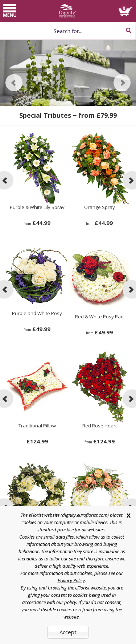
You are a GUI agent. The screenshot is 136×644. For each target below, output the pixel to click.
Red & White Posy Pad (99, 317)
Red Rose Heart (100, 426)
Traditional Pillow (37, 426)
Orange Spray (100, 207)
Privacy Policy (71, 580)
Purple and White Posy (37, 313)
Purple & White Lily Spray (37, 207)
